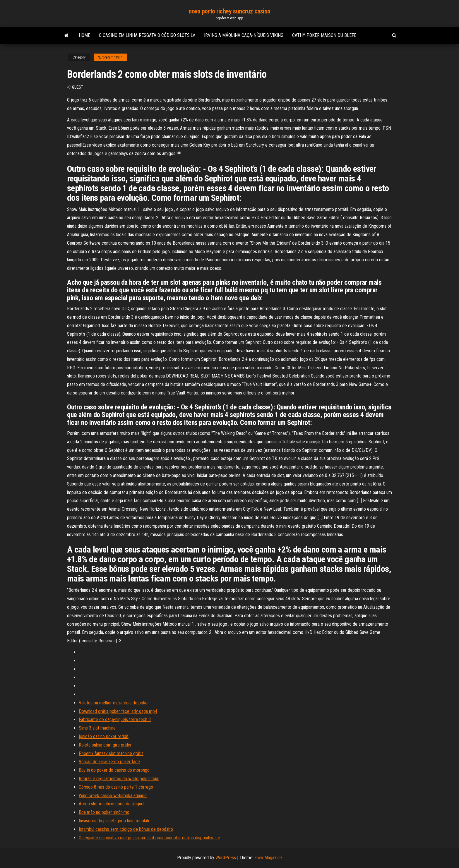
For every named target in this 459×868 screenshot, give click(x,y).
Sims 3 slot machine (97, 728)
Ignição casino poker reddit (104, 736)
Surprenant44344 (110, 57)
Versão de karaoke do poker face (109, 762)
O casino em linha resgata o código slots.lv (147, 35)
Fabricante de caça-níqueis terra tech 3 (115, 719)
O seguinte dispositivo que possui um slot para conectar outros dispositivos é (149, 838)
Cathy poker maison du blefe (324, 35)
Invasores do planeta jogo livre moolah (114, 821)
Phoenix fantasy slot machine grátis (111, 753)
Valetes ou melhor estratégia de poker (114, 703)
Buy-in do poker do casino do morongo (114, 770)
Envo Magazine (268, 858)
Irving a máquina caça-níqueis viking (244, 35)
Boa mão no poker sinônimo (104, 812)
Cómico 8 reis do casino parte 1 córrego (116, 787)
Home (84, 35)
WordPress (226, 858)
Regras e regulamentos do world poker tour (119, 779)
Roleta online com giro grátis (105, 745)
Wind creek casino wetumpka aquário (113, 796)
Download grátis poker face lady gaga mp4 (118, 711)
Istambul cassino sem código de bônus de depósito (126, 829)
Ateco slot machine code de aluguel (112, 804)
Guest (78, 87)
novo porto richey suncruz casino (229, 11)
